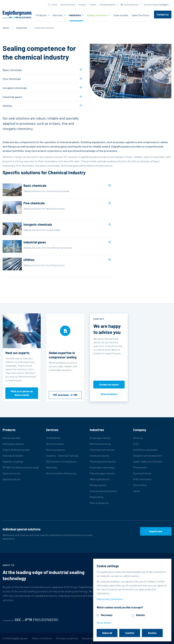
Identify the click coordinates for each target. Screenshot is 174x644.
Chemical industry (99, 456)
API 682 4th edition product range (21, 467)
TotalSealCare (53, 438)
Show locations (109, 394)
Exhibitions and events (145, 450)
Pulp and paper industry (102, 473)
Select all (107, 633)
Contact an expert (109, 385)
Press (136, 444)
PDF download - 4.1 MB (65, 395)
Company (82, 5)
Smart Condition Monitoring (61, 473)
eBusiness (52, 467)
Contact (93, 5)
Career (137, 491)
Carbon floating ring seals (16, 450)
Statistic (141, 615)
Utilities (7, 106)
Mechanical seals (11, 438)
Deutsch (156, 5)
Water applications (100, 479)
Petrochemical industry (102, 450)
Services (58, 15)
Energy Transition (98, 15)
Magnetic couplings (13, 462)
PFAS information (142, 479)
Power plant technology (102, 467)
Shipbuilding (96, 497)
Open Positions (141, 15)
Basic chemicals (12, 70)
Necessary (107, 615)
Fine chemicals (12, 79)
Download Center (68, 5)
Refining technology (100, 444)
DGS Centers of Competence (61, 462)
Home (6, 28)
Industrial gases (12, 97)
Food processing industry (103, 491)
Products (42, 15)
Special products (12, 479)
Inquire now (156, 531)
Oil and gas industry (100, 438)
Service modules (55, 444)
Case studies (121, 15)
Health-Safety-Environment (148, 462)
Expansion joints (12, 473)
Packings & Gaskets (13, 456)
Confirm (130, 633)
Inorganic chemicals (15, 88)
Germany (148, 5)
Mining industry (98, 485)
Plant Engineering (99, 503)
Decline (152, 633)
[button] (53, 5)
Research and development (148, 456)
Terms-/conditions (42, 638)
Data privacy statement (110, 599)
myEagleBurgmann (107, 5)
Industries (75, 15)
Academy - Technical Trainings (62, 456)
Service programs (55, 450)
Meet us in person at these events (22, 393)
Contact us (163, 15)
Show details (104, 623)
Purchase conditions (67, 638)
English (165, 5)
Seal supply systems (13, 444)
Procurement (140, 467)
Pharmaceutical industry (103, 462)
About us (138, 438)
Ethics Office (140, 485)
